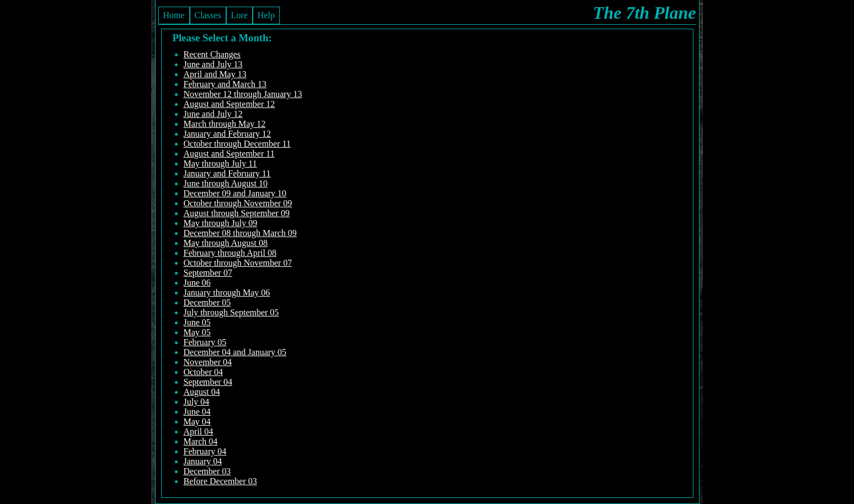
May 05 (197, 332)
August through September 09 (237, 213)
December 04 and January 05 (235, 352)
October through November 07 (238, 263)
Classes (208, 15)
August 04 (202, 392)
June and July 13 (213, 64)
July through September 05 (231, 312)
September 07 (208, 273)
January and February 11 (227, 173)
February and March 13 (225, 84)
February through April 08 (230, 253)
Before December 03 (220, 481)
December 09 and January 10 (235, 193)
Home (174, 15)
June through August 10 (226, 183)
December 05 (207, 302)
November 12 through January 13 (243, 94)
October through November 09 (238, 203)
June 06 (197, 283)
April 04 (199, 431)
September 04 (208, 382)
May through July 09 (221, 223)
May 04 (197, 422)
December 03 (207, 471)
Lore (239, 15)
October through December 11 (237, 144)
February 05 (205, 342)
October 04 (204, 372)
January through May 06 (227, 293)
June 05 (197, 322)
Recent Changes (212, 54)
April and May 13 (215, 74)
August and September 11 (229, 154)
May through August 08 (226, 243)
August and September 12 (229, 104)
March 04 (201, 441)
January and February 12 (228, 134)
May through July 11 (220, 163)
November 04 (208, 362)
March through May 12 (225, 124)
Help (266, 15)
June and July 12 (213, 114)
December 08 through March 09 (240, 233)
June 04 (197, 412)
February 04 (205, 451)
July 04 (197, 402)
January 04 (203, 461)
